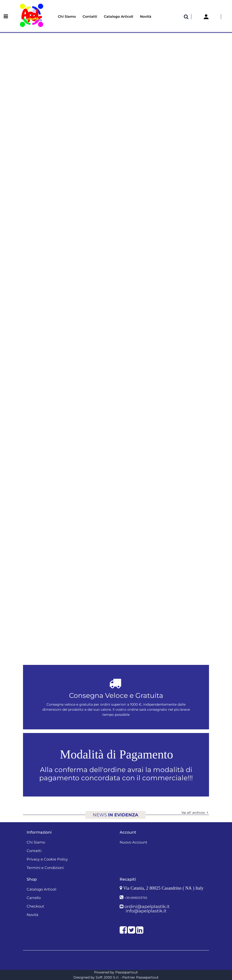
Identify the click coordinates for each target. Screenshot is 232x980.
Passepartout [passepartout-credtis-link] (127, 972)
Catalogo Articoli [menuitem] (119, 16)
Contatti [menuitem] (90, 16)
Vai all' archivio (195, 813)
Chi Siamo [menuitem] (67, 16)
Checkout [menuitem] (35, 906)
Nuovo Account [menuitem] (133, 842)
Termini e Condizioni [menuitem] (45, 868)
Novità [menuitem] (146, 16)
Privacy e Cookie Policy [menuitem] (47, 859)
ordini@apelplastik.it (147, 907)
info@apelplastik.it (146, 911)
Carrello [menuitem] (34, 898)
